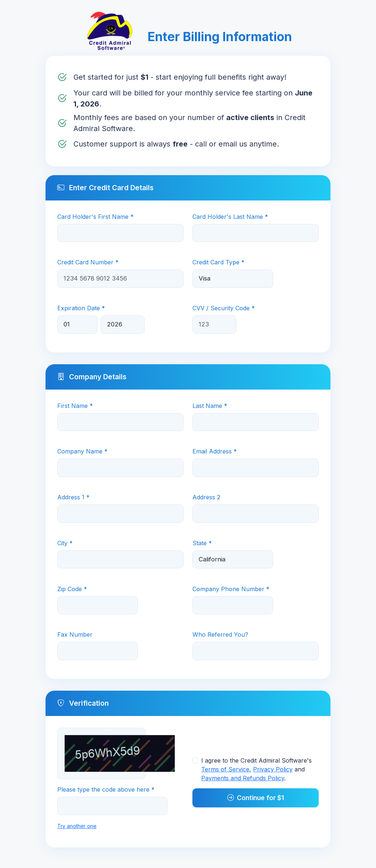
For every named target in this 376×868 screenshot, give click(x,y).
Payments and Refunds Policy (243, 778)
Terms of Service (225, 769)
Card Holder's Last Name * (230, 217)
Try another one (77, 826)
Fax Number (75, 634)
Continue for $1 (256, 798)
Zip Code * (72, 589)
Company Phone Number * (231, 589)
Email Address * (215, 451)
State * (202, 543)
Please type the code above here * (106, 789)
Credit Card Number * (88, 262)
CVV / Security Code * (224, 308)
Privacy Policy (273, 769)
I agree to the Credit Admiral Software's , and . (256, 769)
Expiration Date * (81, 308)
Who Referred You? (220, 634)
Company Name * (82, 451)
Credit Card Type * (218, 262)
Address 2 (206, 497)
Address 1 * (73, 497)
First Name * (75, 406)
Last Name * (210, 406)
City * (65, 543)
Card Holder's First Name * (95, 217)
